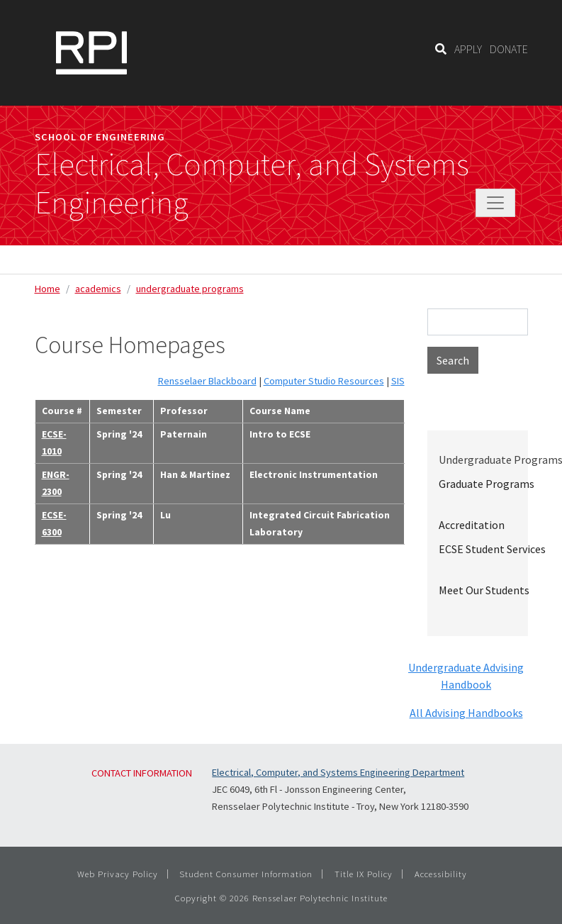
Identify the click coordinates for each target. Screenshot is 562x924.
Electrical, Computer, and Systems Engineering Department (338, 772)
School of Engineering (100, 137)
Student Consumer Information (246, 874)
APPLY (468, 49)
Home (47, 289)
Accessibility (441, 874)
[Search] (441, 49)
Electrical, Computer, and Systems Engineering (252, 184)
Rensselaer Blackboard (207, 381)
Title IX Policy (364, 874)
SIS (398, 381)
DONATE (509, 49)
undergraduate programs (190, 289)
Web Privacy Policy (118, 874)
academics (98, 289)
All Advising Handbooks (466, 713)
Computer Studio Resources (324, 381)
